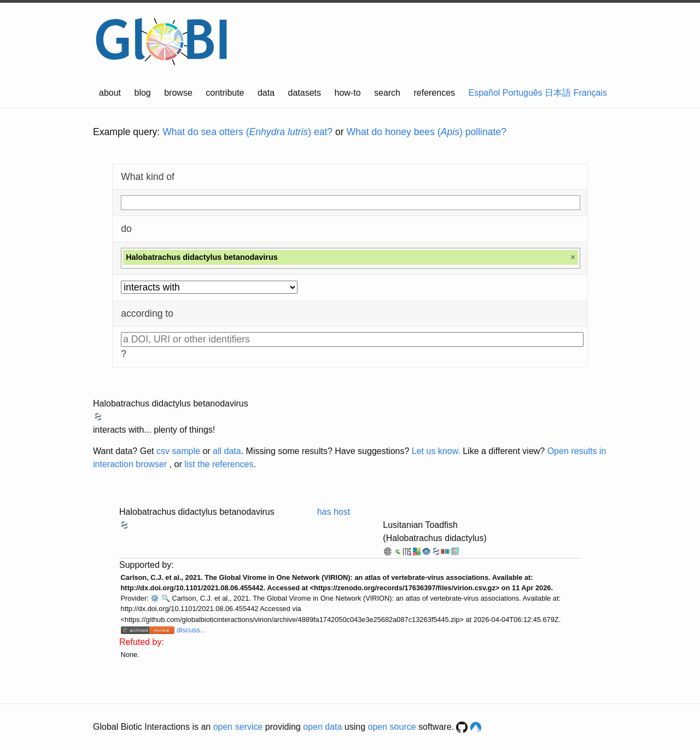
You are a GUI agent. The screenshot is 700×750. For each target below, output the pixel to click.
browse (178, 93)
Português (523, 93)
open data (322, 727)
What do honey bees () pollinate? (427, 132)
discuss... (191, 630)
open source (392, 727)
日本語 (558, 93)
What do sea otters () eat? (247, 132)
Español (485, 93)
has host (334, 512)
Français (590, 93)
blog (143, 93)
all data (227, 451)
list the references (219, 464)
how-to (348, 93)
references (434, 93)
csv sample (178, 451)
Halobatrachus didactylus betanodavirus (171, 403)
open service (238, 727)
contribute (225, 93)
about (110, 93)
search (387, 93)
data (266, 93)
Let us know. (436, 451)
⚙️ (155, 598)
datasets (305, 93)
